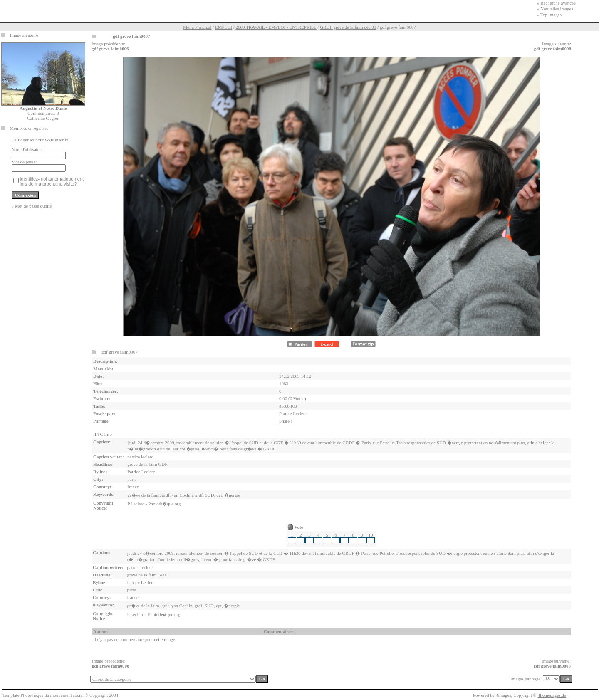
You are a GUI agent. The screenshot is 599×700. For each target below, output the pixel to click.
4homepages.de (552, 695)
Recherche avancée (558, 3)
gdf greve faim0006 (110, 49)
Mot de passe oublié (33, 206)
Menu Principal (197, 27)
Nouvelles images (557, 9)
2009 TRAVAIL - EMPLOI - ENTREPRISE (276, 27)
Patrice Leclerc (293, 413)
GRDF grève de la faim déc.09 (348, 27)
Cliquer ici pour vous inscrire (42, 140)
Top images (551, 15)
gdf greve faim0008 (552, 49)
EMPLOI (224, 27)
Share (284, 421)
